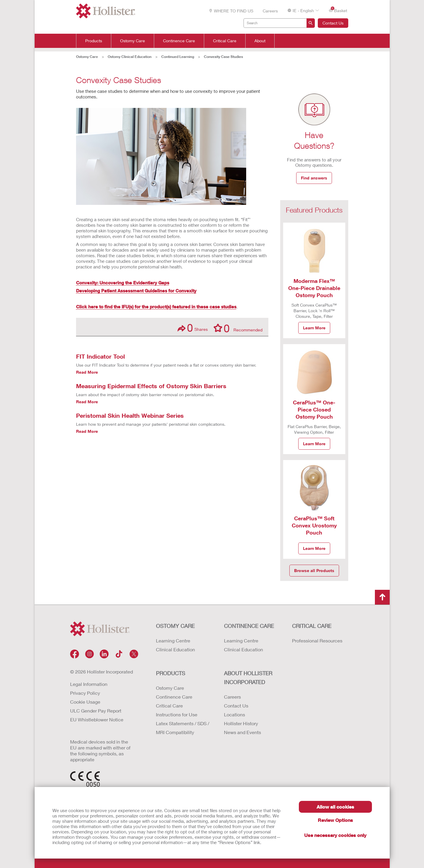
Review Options (335, 820)
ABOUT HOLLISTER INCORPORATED (248, 678)
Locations (234, 714)
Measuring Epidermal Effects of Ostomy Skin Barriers (151, 386)
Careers (270, 11)
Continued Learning (178, 57)
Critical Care (225, 41)
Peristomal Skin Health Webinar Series (130, 415)
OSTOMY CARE (175, 626)
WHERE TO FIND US (231, 11)
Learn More (314, 328)
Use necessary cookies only (335, 835)
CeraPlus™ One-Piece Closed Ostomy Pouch (314, 409)
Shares (193, 328)
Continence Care (179, 41)
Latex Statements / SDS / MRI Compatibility (183, 728)
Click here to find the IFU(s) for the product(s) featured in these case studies (156, 307)
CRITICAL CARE (312, 626)
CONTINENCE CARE (249, 626)
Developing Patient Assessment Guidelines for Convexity (136, 291)
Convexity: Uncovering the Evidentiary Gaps (123, 283)
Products (94, 41)
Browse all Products (314, 570)
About (260, 41)
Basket (338, 10)
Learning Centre (173, 641)
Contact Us (333, 23)
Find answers (314, 178)
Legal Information (89, 684)
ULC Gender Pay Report (96, 711)
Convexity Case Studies (223, 57)
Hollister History (241, 723)
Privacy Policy (85, 693)
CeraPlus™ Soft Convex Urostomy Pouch (314, 525)
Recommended (238, 328)
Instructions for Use (177, 714)
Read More (87, 372)
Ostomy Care (133, 41)
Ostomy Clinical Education (130, 57)
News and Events (242, 732)
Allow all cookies (335, 807)
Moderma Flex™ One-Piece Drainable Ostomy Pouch (314, 288)
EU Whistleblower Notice (97, 719)
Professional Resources (317, 641)
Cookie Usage (85, 702)
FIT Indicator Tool (100, 356)
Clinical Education (175, 649)
